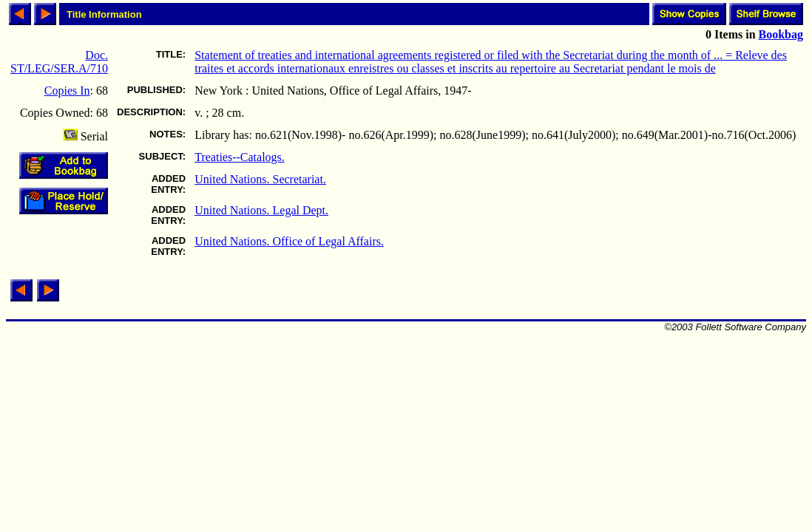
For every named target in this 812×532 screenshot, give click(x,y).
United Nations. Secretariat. (260, 179)
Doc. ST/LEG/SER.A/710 (59, 62)
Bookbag (781, 34)
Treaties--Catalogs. (240, 157)
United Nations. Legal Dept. (261, 210)
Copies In (67, 91)
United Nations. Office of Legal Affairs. (289, 241)
